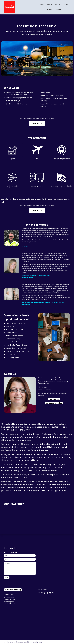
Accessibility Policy (36, 642)
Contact (49, 9)
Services (58, 5)
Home (42, 5)
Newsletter (58, 9)
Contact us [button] (37, 123)
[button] (54, 403)
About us (50, 5)
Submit (7, 577)
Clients (66, 5)
